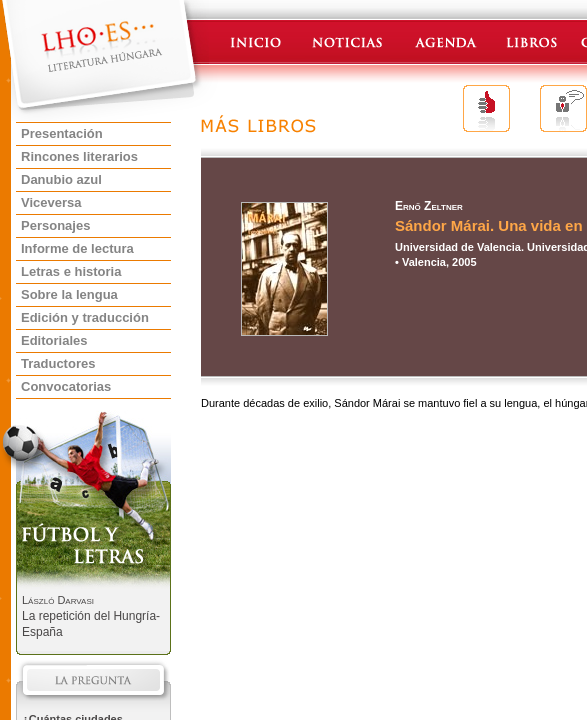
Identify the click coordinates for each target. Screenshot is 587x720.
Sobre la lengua (69, 294)
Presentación (62, 133)
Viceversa (51, 202)
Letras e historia (71, 271)
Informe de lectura (77, 248)
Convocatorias (66, 386)
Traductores (58, 363)
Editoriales (54, 340)
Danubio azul (61, 179)
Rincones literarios (79, 156)
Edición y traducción (85, 317)
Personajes (55, 225)
